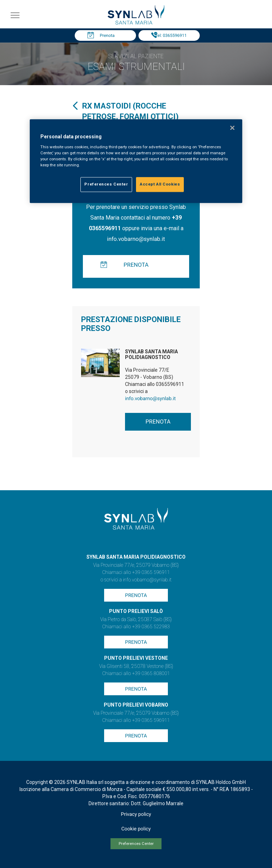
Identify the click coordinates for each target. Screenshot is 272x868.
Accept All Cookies (160, 184)
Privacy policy (136, 814)
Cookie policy (136, 829)
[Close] (232, 128)
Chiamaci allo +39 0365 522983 (136, 627)
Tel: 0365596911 (171, 35)
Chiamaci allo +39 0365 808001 (136, 674)
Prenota (107, 35)
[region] (136, 161)
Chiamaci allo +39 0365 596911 (136, 573)
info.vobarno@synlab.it (136, 239)
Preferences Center (136, 844)
